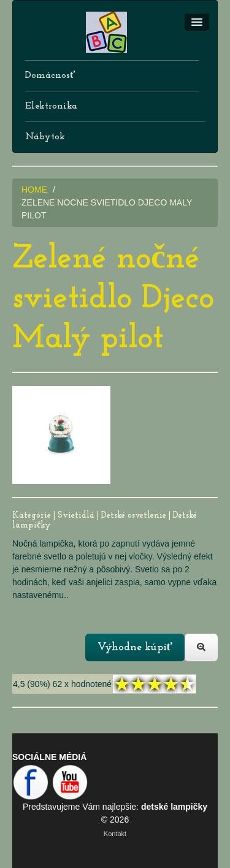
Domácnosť (50, 75)
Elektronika (51, 106)
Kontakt (115, 834)
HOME (34, 190)
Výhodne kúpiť (135, 647)
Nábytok (45, 137)
